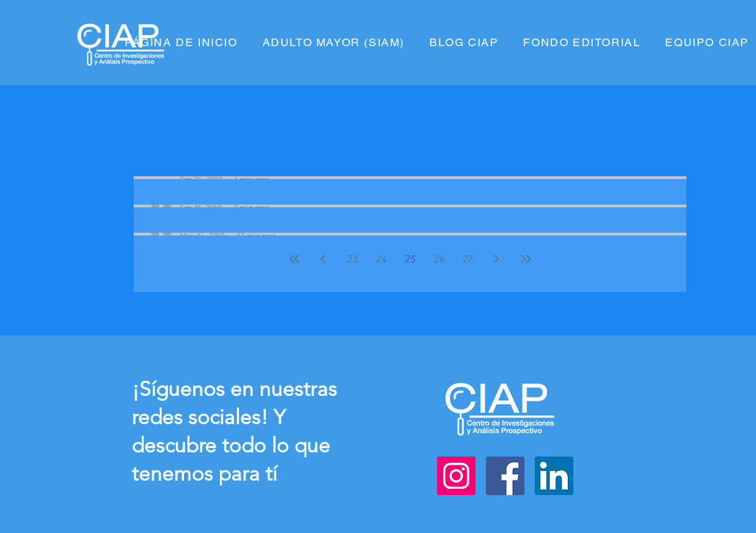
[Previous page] (323, 259)
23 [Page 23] (352, 259)
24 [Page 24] (381, 259)
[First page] (294, 259)
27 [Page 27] (468, 259)
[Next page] (497, 259)
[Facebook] (505, 476)
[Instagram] (456, 476)
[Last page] (526, 259)
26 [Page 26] (439, 259)
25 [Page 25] (410, 259)
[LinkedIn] (554, 476)
